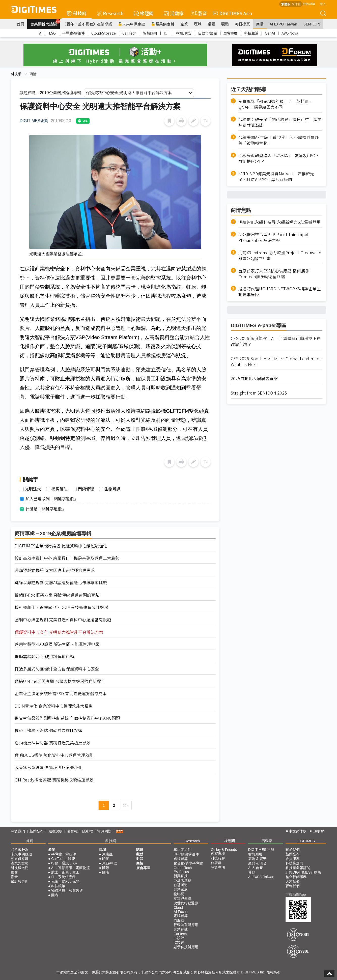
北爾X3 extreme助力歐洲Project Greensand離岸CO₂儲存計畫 (280, 256)
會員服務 (293, 859)
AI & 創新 (256, 868)
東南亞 (107, 854)
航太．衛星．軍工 (65, 872)
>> (125, 805)
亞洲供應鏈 (182, 880)
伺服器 (179, 920)
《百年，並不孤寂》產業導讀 (87, 24)
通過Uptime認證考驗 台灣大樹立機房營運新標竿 (60, 681)
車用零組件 (182, 850)
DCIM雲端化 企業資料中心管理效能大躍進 (54, 706)
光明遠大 (33, 489)
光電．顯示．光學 (65, 881)
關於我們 (18, 831)
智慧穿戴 (181, 929)
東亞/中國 (110, 863)
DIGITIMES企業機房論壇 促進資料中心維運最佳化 (61, 546)
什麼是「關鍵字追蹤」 (46, 509)
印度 (106, 859)
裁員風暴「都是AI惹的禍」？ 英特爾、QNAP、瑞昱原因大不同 (276, 104)
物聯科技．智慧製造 (67, 890)
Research (110, 13)
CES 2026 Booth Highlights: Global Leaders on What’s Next (276, 361)
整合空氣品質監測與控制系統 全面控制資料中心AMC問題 (67, 718)
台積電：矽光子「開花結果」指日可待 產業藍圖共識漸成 (280, 122)
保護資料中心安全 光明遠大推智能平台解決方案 (59, 632)
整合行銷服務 (296, 877)
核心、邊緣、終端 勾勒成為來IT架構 (48, 730)
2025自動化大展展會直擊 (254, 379)
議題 (211, 24)
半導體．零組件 (64, 854)
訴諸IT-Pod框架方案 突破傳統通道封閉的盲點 (57, 595)
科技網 (77, 13)
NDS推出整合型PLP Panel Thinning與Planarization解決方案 (274, 237)
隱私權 (88, 831)
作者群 (216, 863)
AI (41, 33)
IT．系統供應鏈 (63, 877)
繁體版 (286, 4)
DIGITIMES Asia (232, 13)
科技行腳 (218, 858)
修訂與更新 (20, 881)
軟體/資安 (184, 33)
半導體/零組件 (74, 33)
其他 (252, 872)
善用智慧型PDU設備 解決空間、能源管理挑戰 (57, 644)
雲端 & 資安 (257, 859)
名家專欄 (218, 854)
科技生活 (251, 33)
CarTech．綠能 (63, 859)
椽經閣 (144, 13)
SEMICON (312, 24)
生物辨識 (113, 489)
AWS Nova (290, 33)
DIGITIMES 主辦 (261, 850)
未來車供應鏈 (132, 24)
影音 (198, 13)
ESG (52, 33)
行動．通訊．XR (64, 863)
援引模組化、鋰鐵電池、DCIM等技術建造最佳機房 (61, 607)
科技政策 (58, 886)
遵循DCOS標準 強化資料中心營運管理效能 (54, 755)
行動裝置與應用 (186, 925)
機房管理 (60, 489)
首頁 (20, 24)
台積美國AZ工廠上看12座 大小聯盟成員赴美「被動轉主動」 (279, 140)
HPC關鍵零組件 (186, 854)
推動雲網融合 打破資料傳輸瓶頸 (44, 656)
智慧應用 (150, 33)
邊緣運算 (181, 859)
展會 (14, 872)
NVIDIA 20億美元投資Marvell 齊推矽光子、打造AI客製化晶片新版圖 (276, 177)
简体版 (296, 4)
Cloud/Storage (104, 33)
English (318, 831)
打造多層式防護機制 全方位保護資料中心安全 (57, 669)
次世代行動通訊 (186, 903)
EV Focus (181, 872)
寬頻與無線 (182, 899)
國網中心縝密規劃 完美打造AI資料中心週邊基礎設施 (63, 620)
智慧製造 (181, 885)
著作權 (72, 831)
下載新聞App (296, 894)
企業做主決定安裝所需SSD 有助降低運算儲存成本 (61, 694)
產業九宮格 (20, 863)
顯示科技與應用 (186, 947)
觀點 (225, 24)
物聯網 (179, 894)
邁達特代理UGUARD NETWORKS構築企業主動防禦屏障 (280, 292)
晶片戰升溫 (20, 850)
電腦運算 (181, 916)
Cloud (178, 908)
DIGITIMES (306, 841)
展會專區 (231, 33)
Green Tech (183, 868)
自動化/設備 (207, 33)
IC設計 (179, 938)
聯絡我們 (293, 886)
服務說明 (55, 831)
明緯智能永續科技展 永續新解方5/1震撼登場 (280, 222)
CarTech (129, 33)
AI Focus (180, 912)
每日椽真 (242, 24)
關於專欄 (218, 867)
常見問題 (104, 831)
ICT (167, 33)
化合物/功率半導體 (188, 863)
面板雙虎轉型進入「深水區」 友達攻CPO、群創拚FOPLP (279, 158)
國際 (106, 868)
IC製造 (179, 942)
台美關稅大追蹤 (45, 23)
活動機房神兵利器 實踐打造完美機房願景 (53, 743)
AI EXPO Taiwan (283, 24)
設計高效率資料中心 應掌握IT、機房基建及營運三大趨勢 (67, 558)
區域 (198, 24)
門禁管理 (86, 489)
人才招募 (293, 881)
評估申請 (309, 4)
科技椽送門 (20, 868)
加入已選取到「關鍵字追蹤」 (52, 499)
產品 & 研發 (257, 863)
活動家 (174, 13)
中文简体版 (298, 831)
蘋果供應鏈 (163, 24)
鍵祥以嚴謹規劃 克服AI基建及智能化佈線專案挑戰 (61, 583)
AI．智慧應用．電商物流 (70, 868)
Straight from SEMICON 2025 (259, 393)
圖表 (55, 895)
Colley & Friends (224, 850)
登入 (323, 4)
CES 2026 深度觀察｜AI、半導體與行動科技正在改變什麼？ (276, 341)
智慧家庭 (181, 889)
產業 (184, 24)
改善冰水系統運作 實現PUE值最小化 (49, 767)
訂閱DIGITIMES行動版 (303, 872)
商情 (260, 24)
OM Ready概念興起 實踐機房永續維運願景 (54, 780)
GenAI (270, 33)
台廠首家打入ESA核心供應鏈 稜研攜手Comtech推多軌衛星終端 (274, 274)
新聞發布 (37, 831)
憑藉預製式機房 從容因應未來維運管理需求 (55, 570)
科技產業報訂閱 (298, 868)
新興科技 (181, 876)
